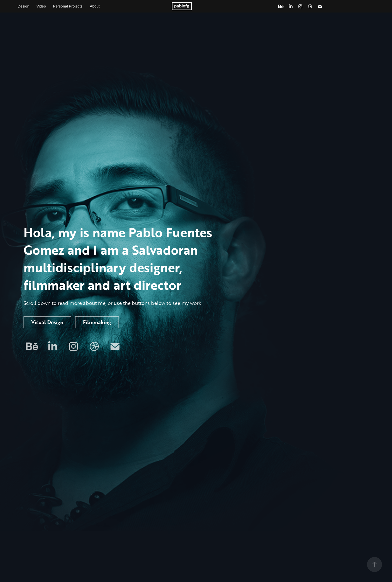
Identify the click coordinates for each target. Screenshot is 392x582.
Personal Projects (68, 6)
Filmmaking (97, 322)
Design (24, 6)
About (95, 6)
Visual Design (47, 322)
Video (41, 6)
